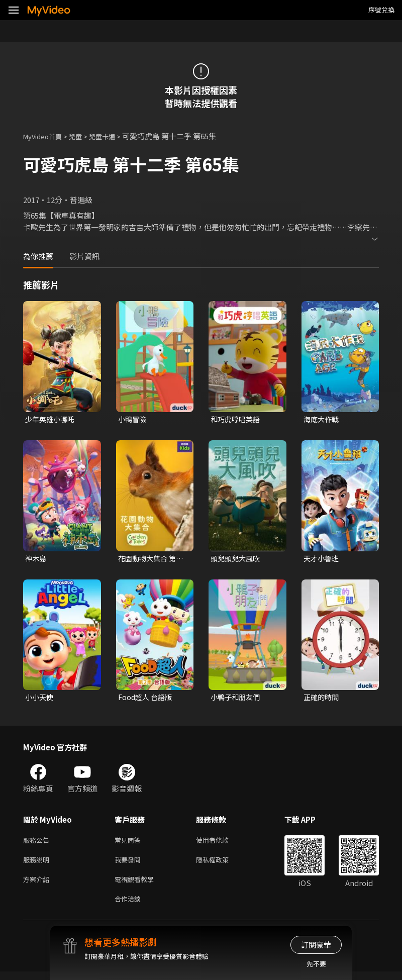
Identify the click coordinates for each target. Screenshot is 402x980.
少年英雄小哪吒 (52, 419)
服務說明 (38, 864)
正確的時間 (322, 699)
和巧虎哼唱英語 (237, 419)
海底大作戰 (322, 419)
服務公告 (38, 843)
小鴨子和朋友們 (237, 699)
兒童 (83, 136)
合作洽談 (130, 906)
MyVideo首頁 (46, 136)
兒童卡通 (113, 136)
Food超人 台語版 (147, 699)
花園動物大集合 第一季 (153, 559)
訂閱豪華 (316, 945)
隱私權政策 (221, 864)
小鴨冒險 (133, 419)
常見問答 (130, 843)
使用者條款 (221, 843)
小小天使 (40, 699)
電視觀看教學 (137, 885)
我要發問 (130, 864)
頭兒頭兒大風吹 (237, 559)
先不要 (316, 964)
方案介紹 (38, 885)
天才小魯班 (322, 559)
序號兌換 (381, 10)
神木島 (36, 559)
